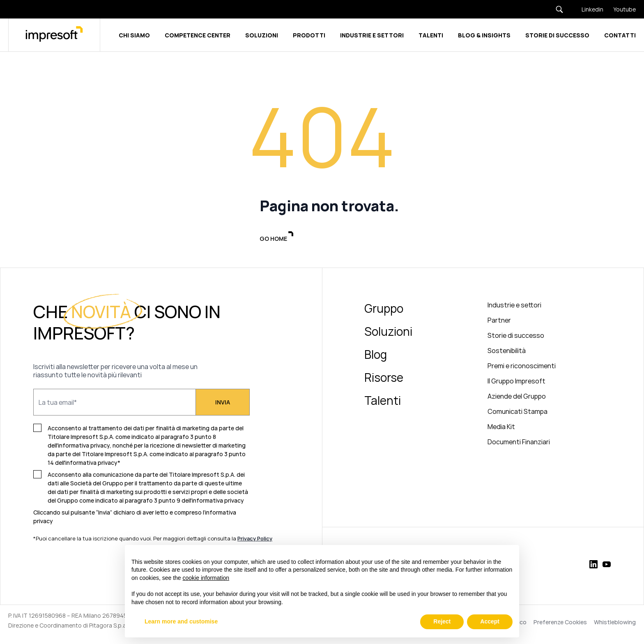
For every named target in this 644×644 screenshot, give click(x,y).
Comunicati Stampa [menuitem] (517, 413)
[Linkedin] (588, 9)
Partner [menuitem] (499, 321)
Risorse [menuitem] (384, 379)
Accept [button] (490, 621)
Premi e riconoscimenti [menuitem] (522, 367)
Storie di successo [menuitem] (516, 337)
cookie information (206, 578)
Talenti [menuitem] (383, 402)
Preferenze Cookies (560, 623)
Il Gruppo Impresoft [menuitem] (516, 382)
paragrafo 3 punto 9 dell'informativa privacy (184, 502)
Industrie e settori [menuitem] (514, 306)
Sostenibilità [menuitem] (507, 352)
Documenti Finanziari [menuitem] (519, 443)
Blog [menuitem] (376, 355)
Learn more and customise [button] (181, 621)
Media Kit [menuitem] (501, 428)
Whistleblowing (615, 623)
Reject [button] (442, 621)
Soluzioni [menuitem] (388, 332)
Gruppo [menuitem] (384, 309)
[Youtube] (620, 9)
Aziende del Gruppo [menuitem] (517, 397)
